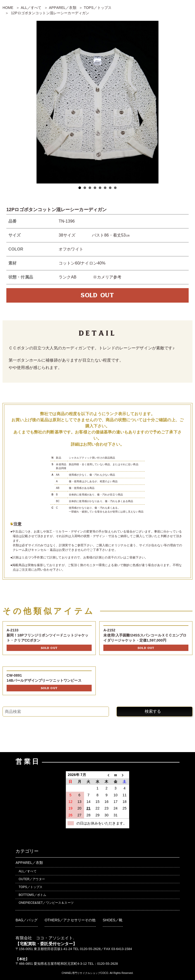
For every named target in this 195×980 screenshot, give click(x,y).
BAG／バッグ (27, 920)
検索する (153, 711)
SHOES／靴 (113, 920)
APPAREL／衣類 (63, 8)
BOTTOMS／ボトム (32, 895)
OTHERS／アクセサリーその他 (70, 920)
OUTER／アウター (32, 879)
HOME (8, 8)
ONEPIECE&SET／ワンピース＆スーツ (46, 903)
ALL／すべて (31, 8)
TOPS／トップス (98, 8)
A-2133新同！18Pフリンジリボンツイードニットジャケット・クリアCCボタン (47, 635)
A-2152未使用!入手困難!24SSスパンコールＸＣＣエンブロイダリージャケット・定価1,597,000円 (145, 635)
